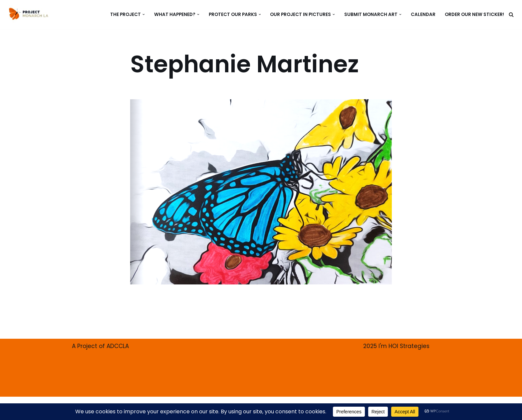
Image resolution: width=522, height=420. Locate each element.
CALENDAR (423, 14)
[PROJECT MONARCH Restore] (28, 14)
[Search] (511, 14)
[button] (144, 14)
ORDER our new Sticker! (474, 14)
